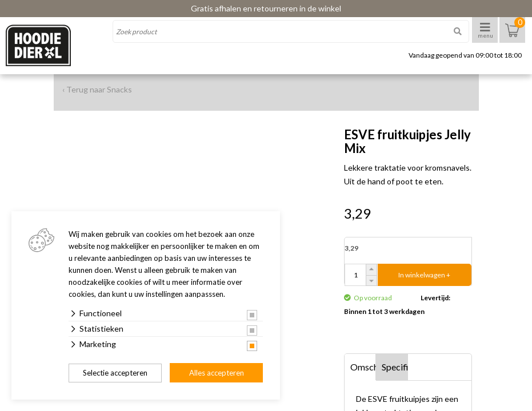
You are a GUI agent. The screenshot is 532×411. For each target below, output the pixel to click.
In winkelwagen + (424, 275)
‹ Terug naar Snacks (97, 89)
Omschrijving (363, 367)
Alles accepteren (217, 373)
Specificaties (395, 367)
